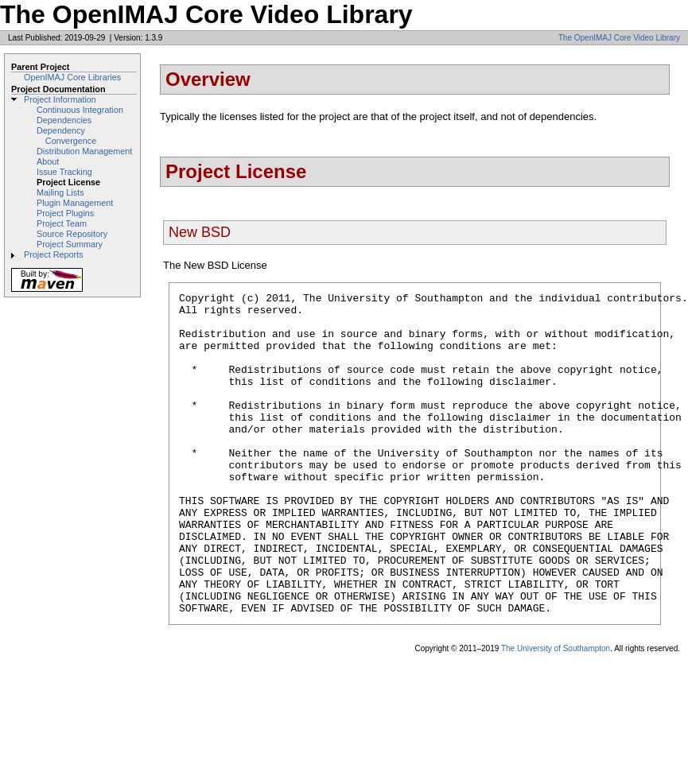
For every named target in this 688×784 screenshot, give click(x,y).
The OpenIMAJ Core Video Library (619, 38)
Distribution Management (84, 151)
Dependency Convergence (66, 136)
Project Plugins (65, 213)
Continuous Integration (80, 110)
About (48, 161)
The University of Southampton (556, 713)
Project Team (62, 223)
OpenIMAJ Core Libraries (72, 77)
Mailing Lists (60, 192)
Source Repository (72, 234)
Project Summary (70, 244)
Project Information (60, 99)
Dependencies (64, 120)
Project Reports (54, 254)
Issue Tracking (64, 172)
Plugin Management (75, 203)
